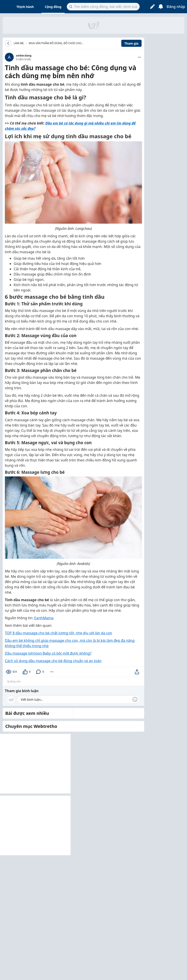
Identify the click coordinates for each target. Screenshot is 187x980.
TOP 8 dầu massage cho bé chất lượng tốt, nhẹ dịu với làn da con (58, 633)
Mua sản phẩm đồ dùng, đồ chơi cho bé (55, 44)
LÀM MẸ (19, 43)
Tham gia (131, 43)
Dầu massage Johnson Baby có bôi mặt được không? (48, 653)
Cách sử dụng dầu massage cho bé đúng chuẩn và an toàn (53, 661)
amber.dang (24, 56)
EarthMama (44, 618)
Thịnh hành (25, 7)
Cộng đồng (53, 7)
